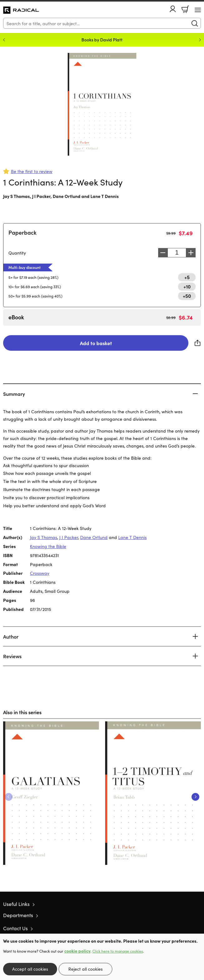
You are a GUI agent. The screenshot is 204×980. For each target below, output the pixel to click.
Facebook (187, 928)
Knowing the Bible (48, 546)
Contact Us (15, 928)
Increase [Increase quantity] (191, 253)
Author (11, 636)
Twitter (175, 928)
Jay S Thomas (17, 196)
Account (173, 9)
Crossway (40, 573)
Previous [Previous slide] (4, 40)
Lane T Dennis (105, 196)
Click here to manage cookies (118, 951)
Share (198, 343)
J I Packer (41, 196)
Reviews (12, 656)
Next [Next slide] (200, 40)
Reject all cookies (85, 969)
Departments (18, 915)
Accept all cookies (30, 969)
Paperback (22, 232)
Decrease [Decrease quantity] (163, 253)
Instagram (198, 928)
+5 (187, 277)
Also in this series (22, 712)
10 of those (21, 10)
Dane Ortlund (67, 196)
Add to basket (96, 343)
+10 (187, 286)
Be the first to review (32, 171)
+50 (187, 296)
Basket (185, 9)
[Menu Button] (198, 10)
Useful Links (16, 904)
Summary (14, 394)
